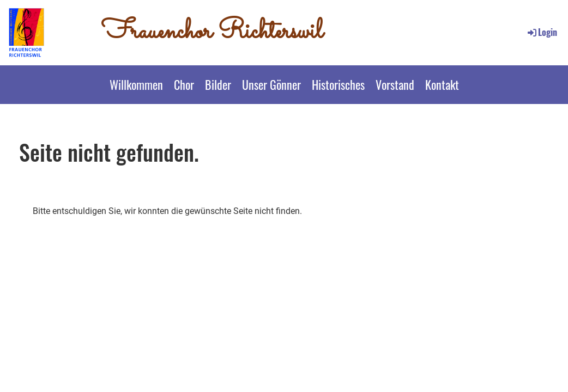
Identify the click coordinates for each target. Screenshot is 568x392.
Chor (184, 84)
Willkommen (136, 84)
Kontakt (442, 84)
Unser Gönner (271, 84)
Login (542, 32)
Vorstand (395, 84)
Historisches (338, 84)
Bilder (218, 84)
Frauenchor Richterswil (212, 32)
